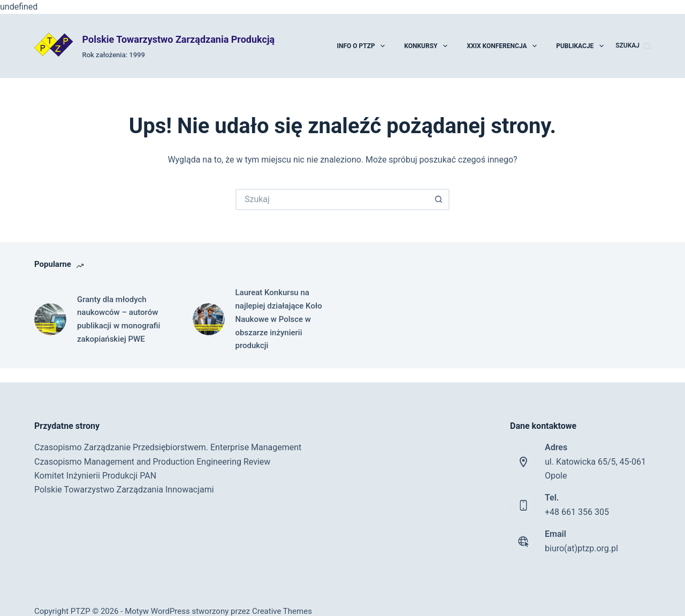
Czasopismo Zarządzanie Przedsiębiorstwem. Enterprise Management (168, 447)
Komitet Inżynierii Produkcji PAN (95, 476)
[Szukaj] (633, 46)
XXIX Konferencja (502, 46)
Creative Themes (282, 611)
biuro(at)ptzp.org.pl (581, 548)
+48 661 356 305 (577, 512)
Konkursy (426, 46)
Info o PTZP (361, 46)
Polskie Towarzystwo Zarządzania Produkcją (179, 39)
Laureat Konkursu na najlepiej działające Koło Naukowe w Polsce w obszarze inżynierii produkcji (279, 319)
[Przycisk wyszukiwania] (439, 199)
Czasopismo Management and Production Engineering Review (152, 462)
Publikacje (580, 46)
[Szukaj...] (332, 199)
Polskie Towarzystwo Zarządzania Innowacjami (124, 490)
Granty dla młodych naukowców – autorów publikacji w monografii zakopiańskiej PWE (119, 319)
